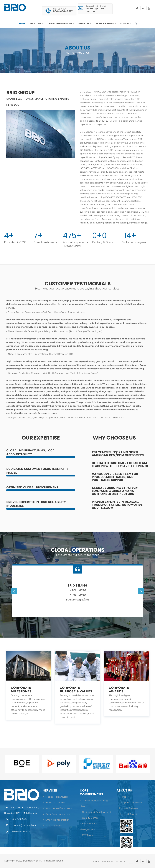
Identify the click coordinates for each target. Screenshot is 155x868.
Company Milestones (129, 803)
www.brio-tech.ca (21, 832)
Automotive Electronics (57, 808)
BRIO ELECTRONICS (113, 861)
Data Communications (57, 814)
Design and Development (95, 812)
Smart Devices (52, 826)
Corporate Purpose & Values (76, 689)
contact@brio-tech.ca (95, 10)
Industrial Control (54, 803)
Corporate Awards (119, 689)
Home (70, 53)
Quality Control (89, 818)
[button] (36, 24)
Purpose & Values (127, 808)
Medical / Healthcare (56, 797)
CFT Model (87, 835)
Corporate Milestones (21, 689)
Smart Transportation (56, 820)
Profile (121, 797)
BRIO (96, 861)
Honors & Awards (127, 814)
